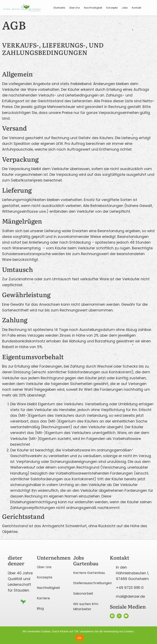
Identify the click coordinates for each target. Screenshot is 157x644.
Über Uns (75, 8)
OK (79, 638)
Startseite (59, 8)
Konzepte (112, 8)
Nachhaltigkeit (93, 8)
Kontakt (137, 8)
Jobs (125, 8)
